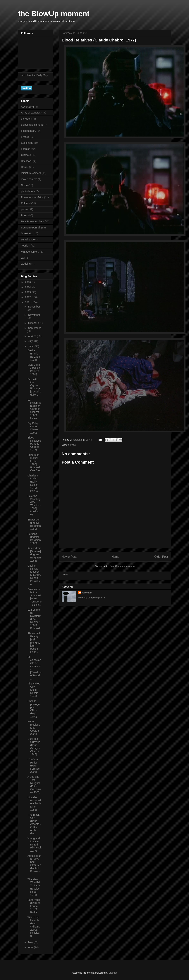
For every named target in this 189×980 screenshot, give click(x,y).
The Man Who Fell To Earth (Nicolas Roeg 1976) (34, 887)
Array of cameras (31, 113)
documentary (29, 131)
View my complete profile (92, 598)
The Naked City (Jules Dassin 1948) (34, 690)
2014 (28, 287)
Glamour (26, 155)
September (34, 328)
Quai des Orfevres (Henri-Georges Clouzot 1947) (34, 747)
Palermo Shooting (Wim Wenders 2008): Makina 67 (34, 505)
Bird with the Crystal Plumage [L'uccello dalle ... (34, 387)
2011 (28, 302)
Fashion (26, 149)
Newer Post (69, 557)
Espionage (27, 143)
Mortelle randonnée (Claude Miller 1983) (35, 804)
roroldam (87, 593)
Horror (25, 167)
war (23, 258)
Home (116, 557)
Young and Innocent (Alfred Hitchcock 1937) (35, 844)
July (31, 341)
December (34, 307)
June (31, 346)
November (34, 315)
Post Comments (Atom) (122, 566)
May (31, 942)
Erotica (25, 137)
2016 (28, 282)
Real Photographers (33, 221)
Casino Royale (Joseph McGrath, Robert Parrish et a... (34, 575)
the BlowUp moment (54, 14)
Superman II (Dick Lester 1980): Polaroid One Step (34, 463)
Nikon (24, 185)
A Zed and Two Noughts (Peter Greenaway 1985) (34, 785)
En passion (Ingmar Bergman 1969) (34, 524)
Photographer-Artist (32, 197)
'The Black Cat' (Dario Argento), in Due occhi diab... (34, 824)
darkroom (26, 119)
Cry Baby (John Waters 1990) (33, 428)
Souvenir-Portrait (31, 228)
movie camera (29, 179)
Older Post (161, 557)
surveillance (28, 240)
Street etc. (27, 233)
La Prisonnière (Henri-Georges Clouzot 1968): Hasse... (34, 409)
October (33, 323)
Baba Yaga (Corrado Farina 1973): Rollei (34, 906)
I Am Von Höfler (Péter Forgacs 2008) (34, 766)
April (31, 947)
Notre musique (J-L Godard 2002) (34, 728)
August (32, 336)
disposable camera (32, 125)
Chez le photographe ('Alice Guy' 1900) (34, 709)
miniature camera (31, 173)
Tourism (26, 246)
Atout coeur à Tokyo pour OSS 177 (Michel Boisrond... (34, 865)
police (73, 445)
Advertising (27, 107)
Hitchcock (27, 161)
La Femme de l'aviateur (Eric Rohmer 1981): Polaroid (34, 619)
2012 (28, 297)
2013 (28, 292)
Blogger (113, 973)
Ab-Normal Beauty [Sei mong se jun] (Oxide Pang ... (34, 643)
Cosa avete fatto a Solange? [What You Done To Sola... (35, 597)
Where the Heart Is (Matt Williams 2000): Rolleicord (34, 926)
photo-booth (28, 191)
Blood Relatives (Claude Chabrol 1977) (34, 444)
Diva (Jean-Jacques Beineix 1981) (34, 369)
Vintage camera (30, 252)
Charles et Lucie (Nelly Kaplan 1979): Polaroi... (34, 483)
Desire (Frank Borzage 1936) (34, 355)
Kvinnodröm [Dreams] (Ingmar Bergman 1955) (34, 554)
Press (24, 215)
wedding (26, 264)
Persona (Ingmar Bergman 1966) (34, 539)
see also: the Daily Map (35, 75)
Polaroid (26, 203)
